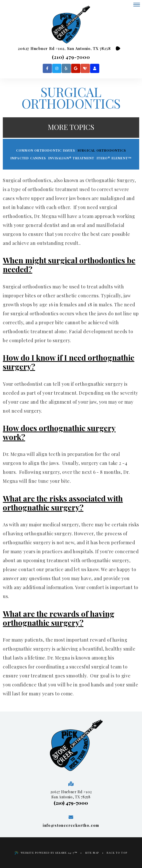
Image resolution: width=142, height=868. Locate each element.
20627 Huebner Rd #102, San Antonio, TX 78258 (64, 48)
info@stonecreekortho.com (71, 825)
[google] (76, 68)
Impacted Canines (28, 158)
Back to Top (117, 853)
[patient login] (95, 68)
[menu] (137, 5)
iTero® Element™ (114, 158)
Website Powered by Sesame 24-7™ (46, 853)
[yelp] (66, 68)
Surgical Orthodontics (102, 150)
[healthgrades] (85, 68)
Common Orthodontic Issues (46, 150)
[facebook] (47, 68)
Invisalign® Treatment (71, 158)
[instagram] (57, 68)
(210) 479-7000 (71, 57)
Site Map (92, 853)
